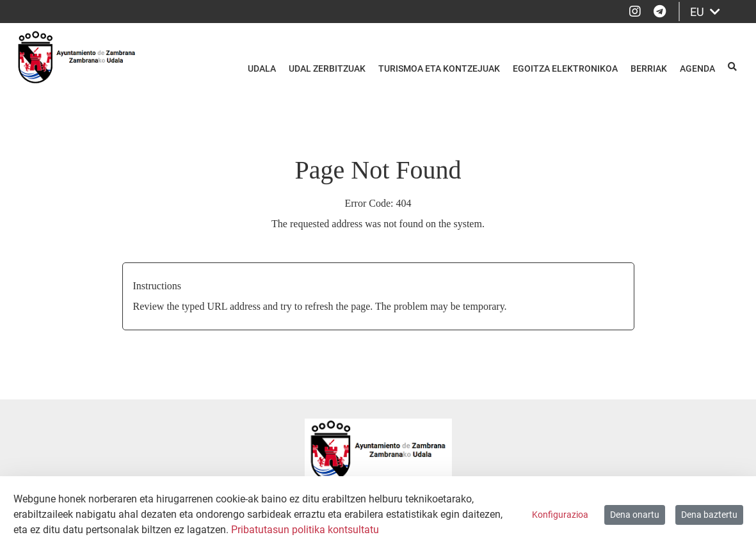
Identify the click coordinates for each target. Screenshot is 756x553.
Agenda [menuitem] (697, 68)
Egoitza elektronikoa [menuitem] (565, 68)
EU (705, 12)
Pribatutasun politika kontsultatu (305, 530)
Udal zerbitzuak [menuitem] (327, 68)
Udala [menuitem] (262, 68)
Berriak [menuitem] (649, 68)
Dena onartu (635, 515)
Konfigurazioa (560, 515)
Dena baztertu (709, 515)
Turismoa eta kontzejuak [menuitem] (439, 68)
